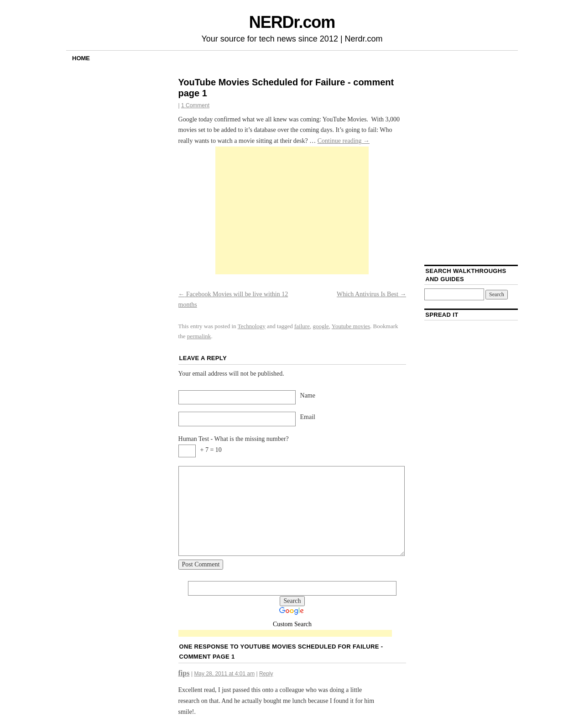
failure (302, 326)
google (321, 326)
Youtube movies (351, 326)
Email (308, 417)
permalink (199, 336)
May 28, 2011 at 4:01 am (224, 674)
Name (308, 395)
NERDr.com (292, 22)
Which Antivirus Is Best (371, 294)
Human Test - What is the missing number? (234, 439)
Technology (252, 326)
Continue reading (344, 141)
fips (184, 673)
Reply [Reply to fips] (266, 674)
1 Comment (195, 105)
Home (81, 58)
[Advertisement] (292, 210)
